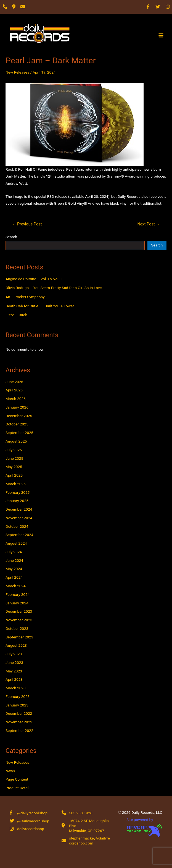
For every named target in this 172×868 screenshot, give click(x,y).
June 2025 (14, 458)
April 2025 (14, 475)
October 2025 (17, 424)
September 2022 (19, 731)
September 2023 (19, 637)
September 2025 (19, 433)
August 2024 (16, 543)
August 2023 (16, 645)
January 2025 (17, 501)
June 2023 (14, 662)
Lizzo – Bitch (16, 315)
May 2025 (14, 467)
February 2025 (18, 492)
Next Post (149, 224)
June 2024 (14, 560)
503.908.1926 (81, 813)
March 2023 (16, 688)
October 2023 (17, 628)
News (10, 771)
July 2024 (14, 552)
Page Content (17, 779)
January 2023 (17, 705)
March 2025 (16, 484)
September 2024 (19, 535)
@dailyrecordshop (32, 813)
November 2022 (19, 722)
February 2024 (18, 594)
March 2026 (16, 399)
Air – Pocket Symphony (25, 297)
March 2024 (16, 586)
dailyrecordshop (31, 829)
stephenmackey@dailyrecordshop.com (89, 841)
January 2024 (17, 603)
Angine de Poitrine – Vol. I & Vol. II (34, 279)
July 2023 (14, 654)
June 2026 (14, 382)
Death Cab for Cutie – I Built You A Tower (40, 306)
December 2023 (19, 611)
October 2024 (17, 526)
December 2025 (19, 416)
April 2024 (14, 577)
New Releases (17, 72)
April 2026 (14, 390)
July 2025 (14, 450)
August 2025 (16, 441)
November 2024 (19, 518)
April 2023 (14, 679)
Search (11, 237)
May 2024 (14, 569)
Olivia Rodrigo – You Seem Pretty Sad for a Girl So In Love (54, 288)
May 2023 (14, 671)
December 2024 (19, 509)
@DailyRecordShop (33, 821)
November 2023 (19, 620)
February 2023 (18, 697)
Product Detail (17, 788)
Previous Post (27, 224)
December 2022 (19, 713)
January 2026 (17, 407)
